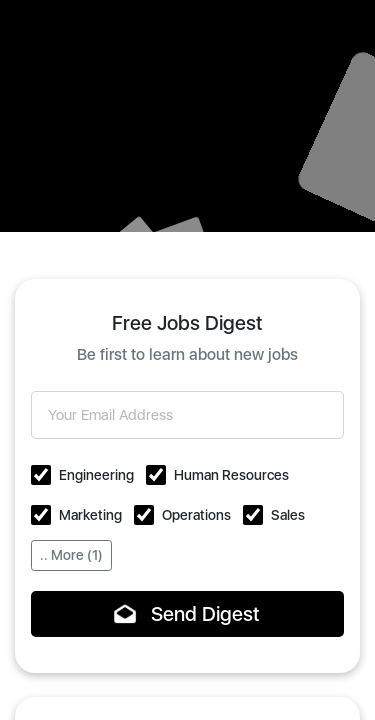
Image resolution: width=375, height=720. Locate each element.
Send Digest (187, 614)
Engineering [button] (96, 475)
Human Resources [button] (231, 475)
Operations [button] (196, 515)
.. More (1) (71, 555)
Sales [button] (288, 515)
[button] (41, 475)
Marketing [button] (90, 515)
